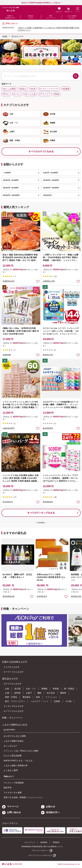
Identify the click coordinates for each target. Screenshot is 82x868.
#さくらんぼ (30, 94)
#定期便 (66, 89)
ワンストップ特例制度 (14, 783)
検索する (76, 76)
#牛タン (6, 94)
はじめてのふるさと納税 (15, 736)
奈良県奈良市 (42, 596)
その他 (68, 701)
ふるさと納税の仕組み (14, 741)
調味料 (63, 693)
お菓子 (29, 693)
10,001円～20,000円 (11, 180)
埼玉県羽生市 (8, 502)
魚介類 (17, 689)
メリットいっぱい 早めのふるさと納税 (21, 751)
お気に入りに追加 (32, 596)
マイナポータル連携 (13, 793)
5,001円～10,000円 (51, 173)
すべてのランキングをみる (41, 513)
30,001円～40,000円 (11, 188)
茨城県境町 (7, 355)
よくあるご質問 (11, 770)
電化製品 (26, 697)
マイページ (10, 807)
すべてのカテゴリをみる (41, 151)
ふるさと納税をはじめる (72, 17)
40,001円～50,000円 (51, 188)
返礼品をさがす (31, 17)
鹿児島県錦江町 (9, 596)
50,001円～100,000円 (11, 195)
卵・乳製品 (69, 689)
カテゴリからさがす (13, 684)
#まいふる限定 (9, 89)
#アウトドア (45, 94)
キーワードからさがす (14, 672)
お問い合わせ (11, 812)
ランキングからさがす (14, 706)
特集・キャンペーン (51, 17)
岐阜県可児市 (48, 355)
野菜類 (56, 689)
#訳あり (23, 89)
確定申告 (8, 788)
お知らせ (48, 807)
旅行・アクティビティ (15, 701)
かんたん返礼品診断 (13, 756)
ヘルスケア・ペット (39, 701)
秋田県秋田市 (48, 502)
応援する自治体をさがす (10, 17)
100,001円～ (48, 195)
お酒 (7, 693)
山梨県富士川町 (49, 281)
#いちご (17, 94)
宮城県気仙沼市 (9, 281)
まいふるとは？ (11, 746)
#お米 (33, 89)
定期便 (57, 701)
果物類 (44, 689)
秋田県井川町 (76, 596)
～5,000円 (7, 173)
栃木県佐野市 (48, 428)
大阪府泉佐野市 (9, 428)
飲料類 (17, 693)
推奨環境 (44, 842)
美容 (38, 697)
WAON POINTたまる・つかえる (18, 761)
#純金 (57, 94)
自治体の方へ (50, 812)
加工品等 (51, 693)
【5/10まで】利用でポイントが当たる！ (41, 3)
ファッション (51, 697)
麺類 (39, 693)
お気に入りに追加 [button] (38, 281)
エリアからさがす (12, 667)
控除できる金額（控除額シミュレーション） (24, 797)
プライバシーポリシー (40, 851)
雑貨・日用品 (11, 697)
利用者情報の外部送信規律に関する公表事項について (42, 847)
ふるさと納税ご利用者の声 (16, 766)
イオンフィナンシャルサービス (40, 855)
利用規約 (56, 842)
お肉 (7, 689)
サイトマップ (30, 842)
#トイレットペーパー (49, 89)
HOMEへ (42, 523)
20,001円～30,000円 (51, 180)
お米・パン (31, 689)
